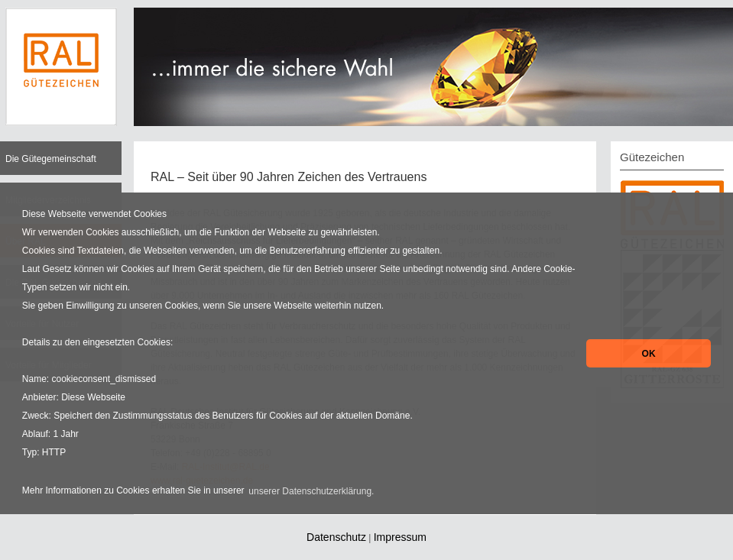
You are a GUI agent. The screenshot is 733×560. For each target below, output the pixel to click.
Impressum (400, 537)
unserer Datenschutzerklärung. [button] (311, 491)
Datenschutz (336, 537)
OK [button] (649, 354)
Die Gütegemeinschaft (51, 159)
